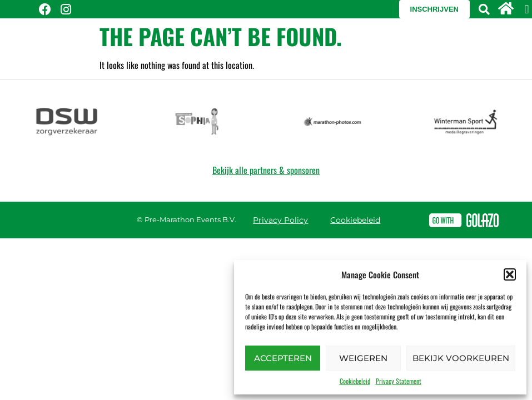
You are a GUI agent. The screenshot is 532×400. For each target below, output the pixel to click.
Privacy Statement (399, 381)
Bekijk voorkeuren (461, 358)
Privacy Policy (280, 220)
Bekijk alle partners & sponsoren (266, 170)
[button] (510, 274)
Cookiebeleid (355, 381)
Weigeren (363, 358)
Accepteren (283, 358)
